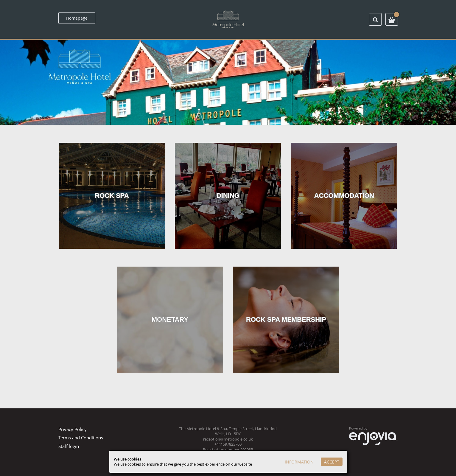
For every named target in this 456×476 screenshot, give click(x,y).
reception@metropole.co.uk (228, 439)
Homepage (77, 18)
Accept (332, 462)
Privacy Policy (73, 429)
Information (299, 462)
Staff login (69, 446)
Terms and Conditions (81, 438)
